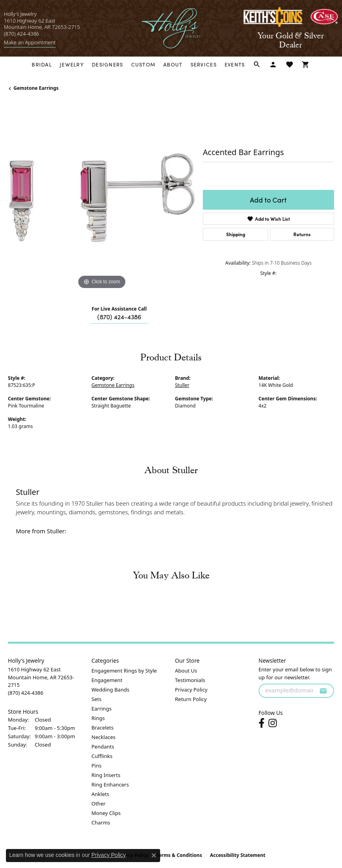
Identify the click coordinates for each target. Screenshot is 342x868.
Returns (302, 234)
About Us (186, 671)
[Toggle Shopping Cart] (306, 65)
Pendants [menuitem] (103, 747)
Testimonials (190, 680)
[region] (101, 198)
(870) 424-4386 (119, 316)
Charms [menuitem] (101, 823)
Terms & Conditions (179, 855)
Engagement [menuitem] (107, 680)
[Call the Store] (26, 693)
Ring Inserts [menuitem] (106, 775)
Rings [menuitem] (98, 718)
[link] (30, 43)
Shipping (236, 234)
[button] (257, 65)
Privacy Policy (191, 690)
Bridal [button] (42, 64)
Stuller (182, 385)
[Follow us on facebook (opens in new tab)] (262, 723)
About (173, 64)
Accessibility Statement (238, 855)
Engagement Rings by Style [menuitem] (124, 671)
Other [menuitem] (98, 804)
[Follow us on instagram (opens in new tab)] (273, 723)
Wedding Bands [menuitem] (110, 690)
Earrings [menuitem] (101, 709)
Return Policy (191, 699)
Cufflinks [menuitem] (102, 756)
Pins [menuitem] (96, 766)
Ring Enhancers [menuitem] (110, 785)
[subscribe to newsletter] (323, 691)
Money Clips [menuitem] (106, 813)
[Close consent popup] (154, 855)
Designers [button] (108, 64)
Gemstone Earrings (36, 88)
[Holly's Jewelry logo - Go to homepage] (171, 28)
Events (235, 64)
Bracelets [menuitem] (102, 728)
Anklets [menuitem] (100, 794)
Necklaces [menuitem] (103, 737)
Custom (144, 64)
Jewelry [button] (72, 64)
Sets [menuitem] (96, 699)
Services (204, 64)
